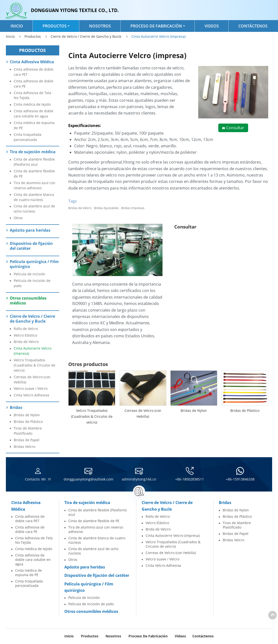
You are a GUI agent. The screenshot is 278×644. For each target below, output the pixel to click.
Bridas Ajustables (106, 208)
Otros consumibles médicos (28, 301)
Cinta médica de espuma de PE (34, 125)
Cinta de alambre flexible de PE (34, 174)
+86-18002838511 (190, 479)
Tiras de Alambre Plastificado (28, 431)
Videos (212, 26)
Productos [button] (55, 26)
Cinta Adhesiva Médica (32, 62)
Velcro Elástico (25, 335)
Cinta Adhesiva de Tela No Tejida (32, 95)
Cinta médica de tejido (32, 104)
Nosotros (100, 26)
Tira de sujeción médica (33, 152)
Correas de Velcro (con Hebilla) (143, 413)
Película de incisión (29, 274)
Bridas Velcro (24, 447)
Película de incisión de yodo (32, 283)
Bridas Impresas (133, 208)
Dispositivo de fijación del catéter (31, 246)
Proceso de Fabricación (148, 636)
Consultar (235, 128)
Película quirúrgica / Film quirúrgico (34, 264)
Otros (18, 218)
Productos (33, 36)
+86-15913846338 (240, 479)
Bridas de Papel (27, 440)
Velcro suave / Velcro (31, 388)
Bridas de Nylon (194, 410)
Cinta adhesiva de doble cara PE (34, 84)
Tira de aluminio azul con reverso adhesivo (35, 185)
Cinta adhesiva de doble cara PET (34, 72)
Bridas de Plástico (245, 410)
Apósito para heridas (30, 230)
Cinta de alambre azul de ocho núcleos (34, 209)
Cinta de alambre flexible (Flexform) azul (34, 162)
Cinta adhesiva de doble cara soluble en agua (34, 114)
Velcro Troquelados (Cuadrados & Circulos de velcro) (92, 416)
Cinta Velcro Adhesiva (31, 395)
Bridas (16, 407)
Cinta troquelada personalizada (28, 137)
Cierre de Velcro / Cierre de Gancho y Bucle (86, 36)
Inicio (17, 26)
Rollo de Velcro (26, 329)
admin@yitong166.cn (139, 479)
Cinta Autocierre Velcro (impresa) (33, 351)
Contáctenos (253, 26)
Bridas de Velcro (80, 208)
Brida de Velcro (26, 342)
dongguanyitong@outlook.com (88, 479)
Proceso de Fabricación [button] (156, 26)
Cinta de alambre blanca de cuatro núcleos (34, 197)
